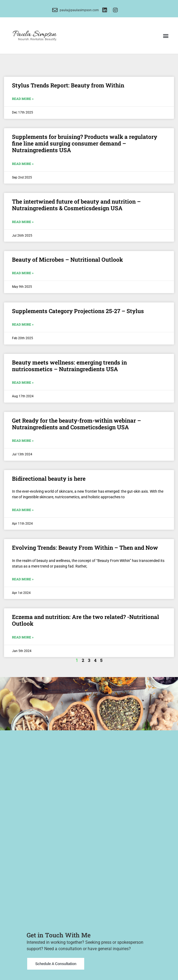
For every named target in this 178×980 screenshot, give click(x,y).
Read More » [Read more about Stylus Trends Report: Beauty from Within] (23, 99)
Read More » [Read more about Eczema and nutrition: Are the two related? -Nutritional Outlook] (23, 637)
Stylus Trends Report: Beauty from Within (68, 85)
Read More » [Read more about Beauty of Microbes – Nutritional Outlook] (23, 273)
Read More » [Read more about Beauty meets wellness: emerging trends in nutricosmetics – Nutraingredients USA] (23, 382)
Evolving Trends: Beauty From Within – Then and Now (85, 548)
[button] (166, 36)
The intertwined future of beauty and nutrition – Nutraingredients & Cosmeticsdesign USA (76, 205)
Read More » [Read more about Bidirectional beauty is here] (23, 510)
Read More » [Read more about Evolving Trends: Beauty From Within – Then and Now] (23, 579)
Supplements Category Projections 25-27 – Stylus (78, 311)
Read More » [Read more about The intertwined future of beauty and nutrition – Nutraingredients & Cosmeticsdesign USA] (23, 222)
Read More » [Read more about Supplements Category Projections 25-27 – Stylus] (23, 324)
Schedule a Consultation (56, 961)
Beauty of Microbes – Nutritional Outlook (67, 260)
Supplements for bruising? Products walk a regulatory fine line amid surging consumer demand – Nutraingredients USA (85, 143)
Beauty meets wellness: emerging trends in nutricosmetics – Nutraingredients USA (69, 366)
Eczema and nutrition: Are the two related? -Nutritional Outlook (86, 620)
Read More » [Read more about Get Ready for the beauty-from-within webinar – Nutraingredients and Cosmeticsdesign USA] (23, 440)
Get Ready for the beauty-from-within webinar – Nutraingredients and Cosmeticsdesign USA (76, 424)
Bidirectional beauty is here (49, 479)
